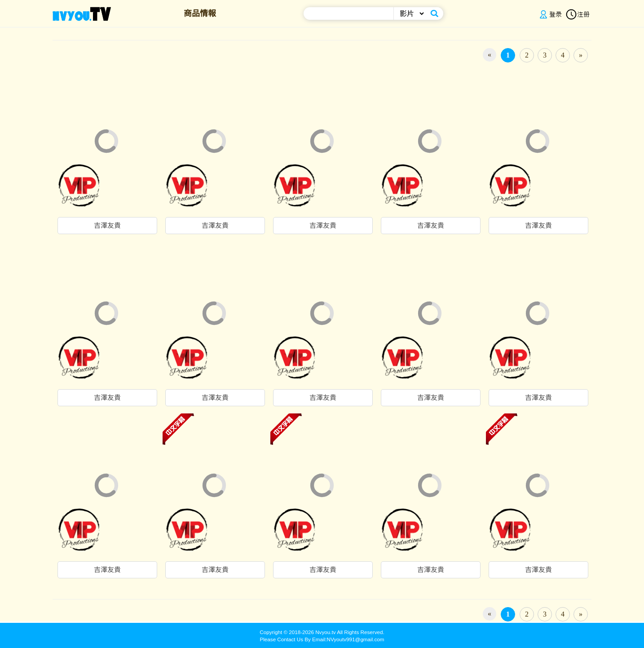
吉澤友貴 (107, 226)
